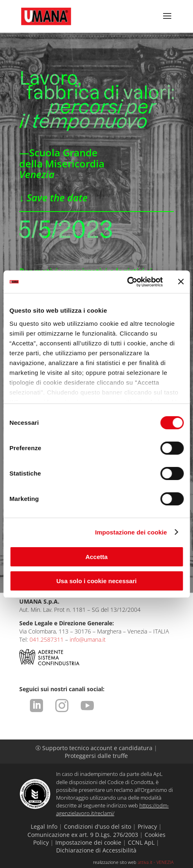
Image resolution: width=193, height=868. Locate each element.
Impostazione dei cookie (131, 532)
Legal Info (44, 826)
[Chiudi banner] (181, 282)
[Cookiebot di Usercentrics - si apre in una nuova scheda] (127, 282)
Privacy (147, 826)
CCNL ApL (141, 842)
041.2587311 (47, 639)
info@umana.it (88, 639)
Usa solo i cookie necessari (97, 581)
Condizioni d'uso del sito (98, 826)
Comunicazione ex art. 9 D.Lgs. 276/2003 (83, 835)
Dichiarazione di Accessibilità (96, 850)
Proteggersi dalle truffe (96, 756)
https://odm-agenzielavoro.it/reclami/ (112, 809)
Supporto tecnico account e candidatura (95, 748)
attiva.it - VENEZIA (156, 862)
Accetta (96, 557)
